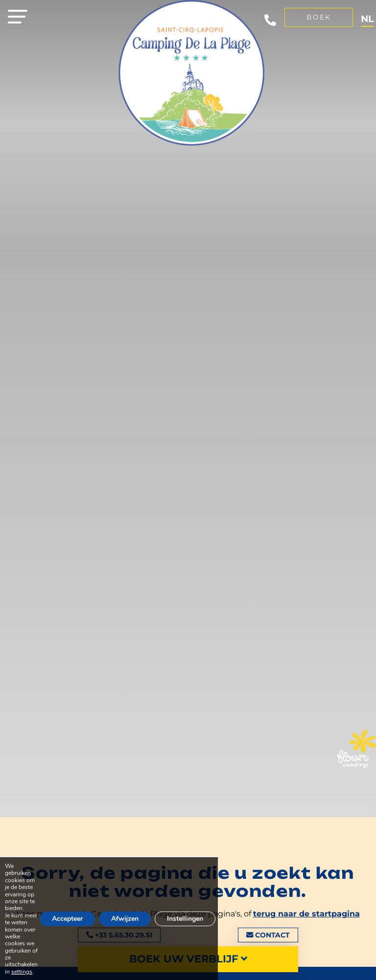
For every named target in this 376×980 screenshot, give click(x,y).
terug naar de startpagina (306, 914)
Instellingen (188, 915)
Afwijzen (127, 915)
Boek (319, 17)
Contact (268, 935)
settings (21, 972)
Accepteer (69, 915)
